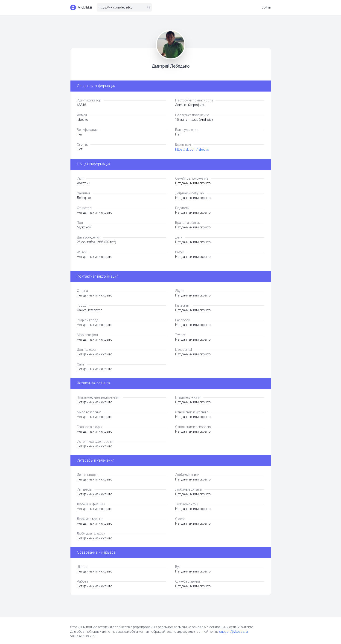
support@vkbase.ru (233, 632)
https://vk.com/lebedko (192, 149)
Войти (266, 7)
